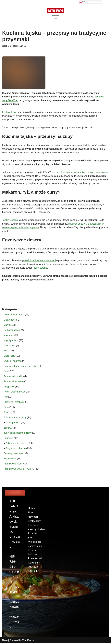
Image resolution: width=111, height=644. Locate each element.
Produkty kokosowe (14, 382)
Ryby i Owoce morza (14, 392)
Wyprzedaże (10, 459)
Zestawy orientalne (13, 454)
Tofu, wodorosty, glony (15, 418)
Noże (6, 351)
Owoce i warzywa (13, 361)
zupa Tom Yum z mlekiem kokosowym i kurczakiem (82, 172)
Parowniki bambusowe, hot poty (20, 367)
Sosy (6, 408)
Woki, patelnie (13, 423)
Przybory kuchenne (16, 449)
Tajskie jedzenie (10, 220)
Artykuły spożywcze (16, 444)
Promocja (9, 439)
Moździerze (10, 346)
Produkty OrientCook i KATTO (19, 470)
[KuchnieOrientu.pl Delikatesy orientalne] (55, 10)
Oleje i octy (9, 356)
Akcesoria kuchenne (14, 315)
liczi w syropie (40, 268)
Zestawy (8, 428)
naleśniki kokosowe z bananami (40, 261)
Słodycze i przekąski (14, 403)
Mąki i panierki (11, 341)
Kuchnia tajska (10, 112)
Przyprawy (9, 387)
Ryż (6, 398)
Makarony (9, 336)
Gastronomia (10, 320)
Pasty (7, 372)
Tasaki (7, 413)
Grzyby (7, 325)
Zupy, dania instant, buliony (18, 434)
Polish (84, 2)
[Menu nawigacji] (56, 18)
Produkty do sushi (13, 377)
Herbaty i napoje (12, 330)
